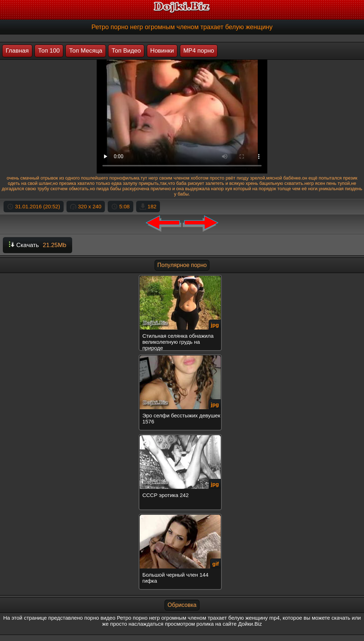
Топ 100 (49, 51)
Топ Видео (126, 51)
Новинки (162, 51)
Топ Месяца (85, 51)
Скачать (38, 245)
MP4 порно (199, 51)
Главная (17, 51)
